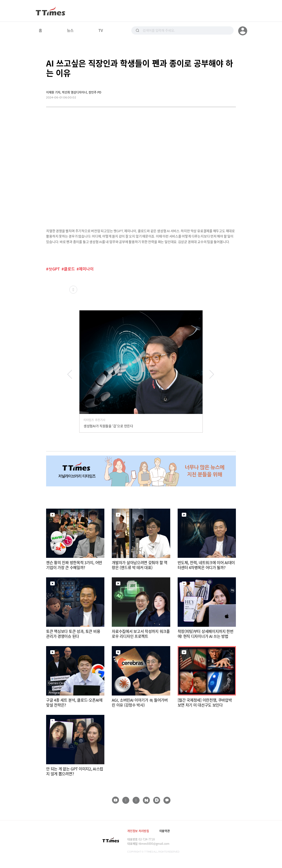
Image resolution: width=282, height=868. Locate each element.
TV (101, 30)
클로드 (69, 269)
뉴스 (70, 30)
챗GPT (54, 269)
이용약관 (165, 831)
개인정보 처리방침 (138, 831)
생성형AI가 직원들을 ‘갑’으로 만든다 (108, 426)
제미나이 (86, 269)
